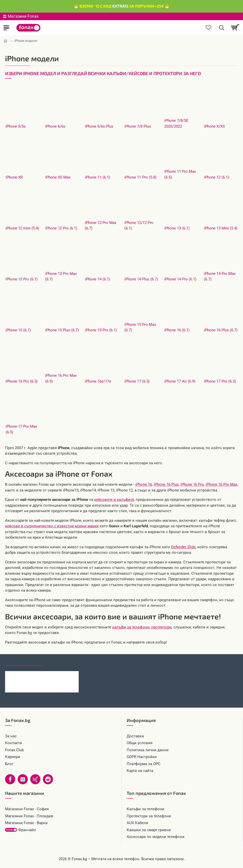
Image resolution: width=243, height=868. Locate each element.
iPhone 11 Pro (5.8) (140, 177)
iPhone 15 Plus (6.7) (62, 330)
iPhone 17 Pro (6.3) (220, 381)
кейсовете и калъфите (114, 500)
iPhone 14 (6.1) (97, 279)
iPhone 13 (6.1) (177, 228)
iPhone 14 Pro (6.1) (180, 279)
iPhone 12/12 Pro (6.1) (139, 226)
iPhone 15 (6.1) (18, 330)
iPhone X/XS (214, 126)
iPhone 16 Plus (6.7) (221, 330)
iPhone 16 (144, 484)
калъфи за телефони (131, 627)
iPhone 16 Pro (192, 484)
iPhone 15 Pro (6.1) (101, 330)
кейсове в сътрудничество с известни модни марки (52, 526)
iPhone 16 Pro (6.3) (22, 381)
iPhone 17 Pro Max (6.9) (21, 429)
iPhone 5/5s (16, 126)
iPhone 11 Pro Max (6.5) (180, 174)
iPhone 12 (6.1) (217, 177)
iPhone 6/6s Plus (99, 126)
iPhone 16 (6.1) (177, 330)
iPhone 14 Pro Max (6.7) (220, 277)
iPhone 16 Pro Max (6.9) (61, 378)
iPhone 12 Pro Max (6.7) (101, 226)
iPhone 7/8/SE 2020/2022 (176, 123)
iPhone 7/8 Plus (138, 126)
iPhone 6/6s (55, 126)
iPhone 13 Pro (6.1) (22, 279)
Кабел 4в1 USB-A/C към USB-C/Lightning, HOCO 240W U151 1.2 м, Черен (52, 675)
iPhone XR (14, 177)
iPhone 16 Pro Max (221, 484)
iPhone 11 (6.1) (97, 177)
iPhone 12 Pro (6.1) (61, 228)
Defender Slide (183, 547)
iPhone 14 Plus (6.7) (141, 279)
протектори (161, 627)
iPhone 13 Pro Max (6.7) (61, 277)
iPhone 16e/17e (98, 381)
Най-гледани (61, 661)
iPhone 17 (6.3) (137, 381)
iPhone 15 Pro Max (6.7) (140, 327)
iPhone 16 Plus (166, 484)
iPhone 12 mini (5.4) (22, 228)
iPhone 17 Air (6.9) (180, 381)
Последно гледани (24, 661)
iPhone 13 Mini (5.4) (221, 228)
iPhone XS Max (58, 177)
